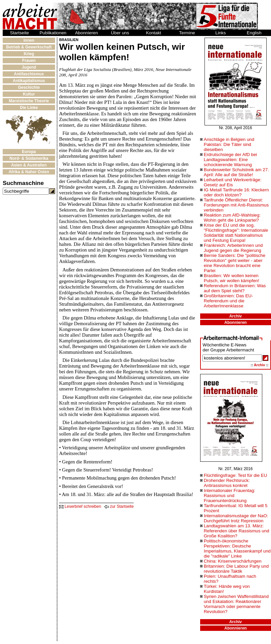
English (254, 33)
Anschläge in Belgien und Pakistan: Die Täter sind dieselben (229, 144)
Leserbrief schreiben (80, 506)
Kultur (29, 94)
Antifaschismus (29, 74)
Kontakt (154, 33)
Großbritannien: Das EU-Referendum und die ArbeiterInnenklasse (229, 301)
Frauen (29, 61)
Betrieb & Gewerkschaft (29, 47)
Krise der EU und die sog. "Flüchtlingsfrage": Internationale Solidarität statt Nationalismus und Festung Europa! (236, 233)
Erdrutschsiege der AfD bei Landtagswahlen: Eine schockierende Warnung (231, 160)
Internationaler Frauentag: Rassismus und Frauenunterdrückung (230, 496)
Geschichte (29, 87)
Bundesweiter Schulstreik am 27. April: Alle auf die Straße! (236, 172)
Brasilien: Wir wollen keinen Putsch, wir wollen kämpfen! (232, 278)
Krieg (29, 54)
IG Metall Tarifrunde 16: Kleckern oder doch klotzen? (236, 192)
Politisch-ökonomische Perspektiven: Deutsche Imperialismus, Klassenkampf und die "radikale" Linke (237, 548)
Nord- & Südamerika (29, 158)
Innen (29, 40)
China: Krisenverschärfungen (233, 561)
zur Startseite (119, 506)
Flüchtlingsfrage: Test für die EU (236, 475)
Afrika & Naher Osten (29, 172)
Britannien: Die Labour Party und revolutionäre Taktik (236, 569)
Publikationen (53, 33)
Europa (29, 152)
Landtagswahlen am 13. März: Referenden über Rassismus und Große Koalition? (237, 531)
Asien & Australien (29, 165)
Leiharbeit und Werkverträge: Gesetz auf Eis (233, 182)
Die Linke (29, 108)
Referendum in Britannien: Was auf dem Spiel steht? (235, 288)
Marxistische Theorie (29, 101)
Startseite (19, 33)
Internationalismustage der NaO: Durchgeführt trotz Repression (236, 518)
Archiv (236, 316)
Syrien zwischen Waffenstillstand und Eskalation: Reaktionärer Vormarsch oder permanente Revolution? (236, 604)
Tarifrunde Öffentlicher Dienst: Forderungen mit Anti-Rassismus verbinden (236, 205)
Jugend (29, 67)
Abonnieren (86, 33)
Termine (187, 33)
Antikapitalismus (29, 81)
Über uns (120, 33)
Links (220, 33)
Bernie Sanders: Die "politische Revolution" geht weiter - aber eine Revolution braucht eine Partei (235, 263)
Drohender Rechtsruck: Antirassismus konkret (227, 483)
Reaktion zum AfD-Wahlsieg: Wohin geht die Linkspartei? (232, 218)
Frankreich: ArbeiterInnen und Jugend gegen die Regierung (233, 248)
